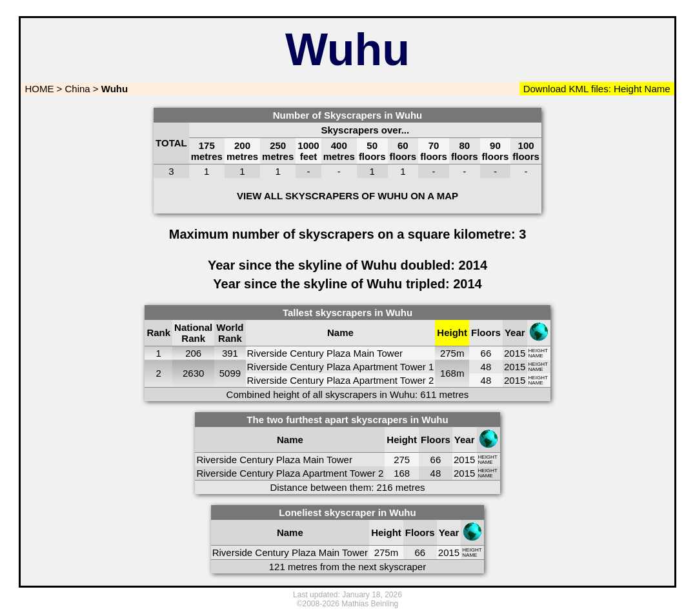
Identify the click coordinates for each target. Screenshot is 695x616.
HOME (38, 89)
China (78, 89)
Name (657, 89)
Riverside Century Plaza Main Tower (325, 353)
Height (627, 89)
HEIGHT (538, 351)
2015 (515, 353)
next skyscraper (392, 567)
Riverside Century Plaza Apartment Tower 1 (341, 367)
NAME (536, 356)
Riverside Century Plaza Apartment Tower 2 (341, 380)
